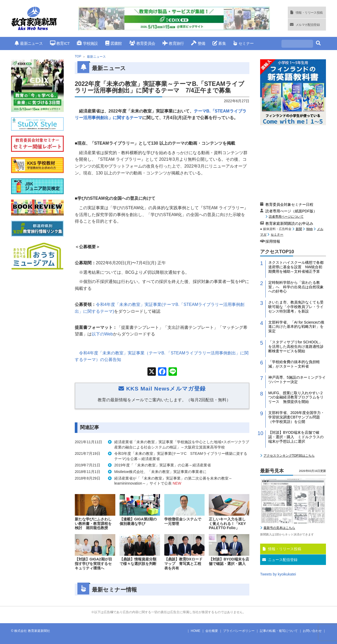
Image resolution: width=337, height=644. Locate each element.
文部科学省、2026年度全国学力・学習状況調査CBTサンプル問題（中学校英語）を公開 (296, 417)
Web (309, 229)
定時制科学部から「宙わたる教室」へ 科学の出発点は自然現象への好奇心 (296, 287)
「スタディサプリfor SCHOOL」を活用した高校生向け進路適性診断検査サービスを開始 (296, 347)
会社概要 (212, 631)
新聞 (299, 229)
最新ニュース (29, 43)
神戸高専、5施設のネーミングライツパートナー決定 (297, 380)
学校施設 (87, 43)
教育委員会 (142, 43)
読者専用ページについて (286, 216)
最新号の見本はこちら (279, 528)
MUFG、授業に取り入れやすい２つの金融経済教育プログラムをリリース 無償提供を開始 (296, 397)
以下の (102, 334)
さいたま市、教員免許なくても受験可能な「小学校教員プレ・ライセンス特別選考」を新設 (296, 307)
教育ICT (60, 43)
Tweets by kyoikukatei (278, 574)
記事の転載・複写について (279, 631)
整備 (198, 43)
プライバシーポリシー (239, 631)
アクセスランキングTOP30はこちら (289, 456)
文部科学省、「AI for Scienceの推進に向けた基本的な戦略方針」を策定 (296, 327)
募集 (219, 43)
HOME (196, 631)
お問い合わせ (312, 631)
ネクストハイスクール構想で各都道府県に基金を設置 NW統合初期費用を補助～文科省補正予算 (296, 267)
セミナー (243, 43)
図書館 (114, 43)
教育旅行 (173, 43)
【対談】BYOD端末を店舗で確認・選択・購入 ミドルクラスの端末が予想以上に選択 (296, 437)
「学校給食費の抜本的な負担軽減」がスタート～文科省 (294, 364)
